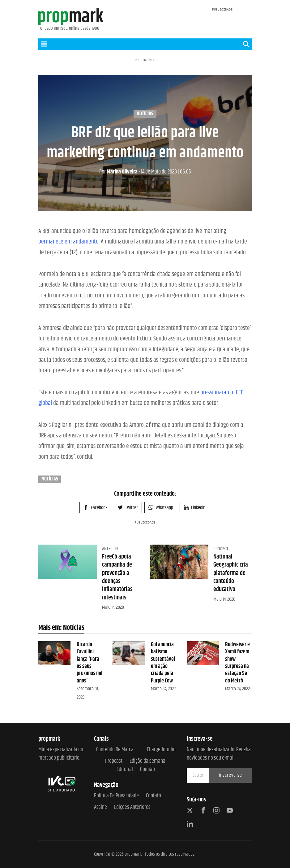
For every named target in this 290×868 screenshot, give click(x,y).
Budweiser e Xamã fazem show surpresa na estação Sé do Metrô (237, 663)
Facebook (95, 508)
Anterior (110, 549)
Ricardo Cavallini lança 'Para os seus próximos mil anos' (90, 663)
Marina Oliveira (118, 172)
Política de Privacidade (116, 796)
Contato (154, 796)
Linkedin (194, 508)
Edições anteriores (132, 807)
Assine (100, 807)
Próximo (221, 549)
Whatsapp (161, 508)
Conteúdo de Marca (115, 750)
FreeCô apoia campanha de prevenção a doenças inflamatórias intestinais (117, 577)
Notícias (145, 114)
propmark (133, 854)
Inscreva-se (230, 775)
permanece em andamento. (69, 242)
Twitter (128, 508)
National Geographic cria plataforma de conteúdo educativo (231, 573)
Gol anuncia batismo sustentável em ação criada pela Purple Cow (163, 663)
